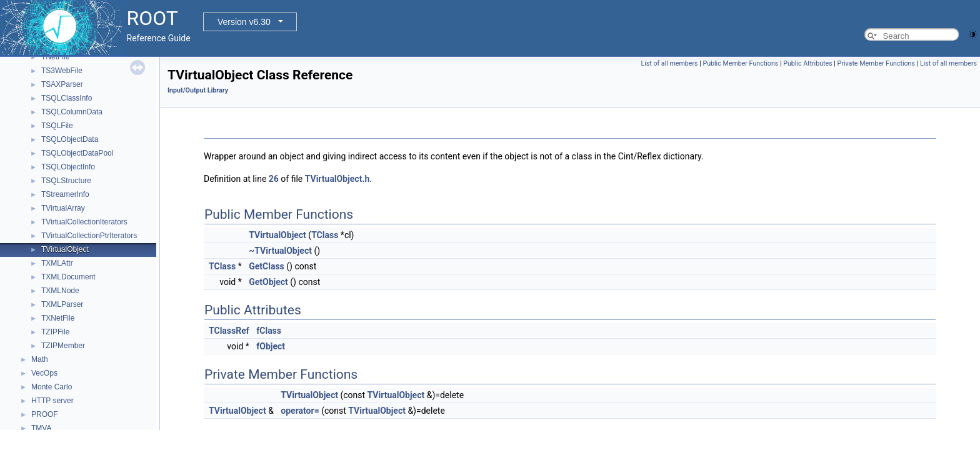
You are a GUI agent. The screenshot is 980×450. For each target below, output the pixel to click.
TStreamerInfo (65, 194)
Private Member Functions (876, 63)
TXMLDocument (68, 277)
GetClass (267, 266)
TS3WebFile (62, 71)
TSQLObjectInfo (68, 167)
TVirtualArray (63, 208)
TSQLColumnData (72, 112)
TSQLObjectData (70, 139)
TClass (325, 235)
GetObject (268, 282)
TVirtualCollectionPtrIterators (89, 236)
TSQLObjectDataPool (77, 153)
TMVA (41, 428)
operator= (300, 411)
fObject (271, 346)
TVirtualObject (65, 249)
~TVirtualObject (280, 251)
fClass (269, 331)
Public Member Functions (740, 63)
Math (40, 359)
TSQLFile (57, 126)
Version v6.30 (244, 22)
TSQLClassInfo (67, 98)
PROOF (45, 414)
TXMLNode (60, 291)
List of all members (669, 63)
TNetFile (55, 57)
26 (274, 179)
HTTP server (52, 401)
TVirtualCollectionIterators (84, 222)
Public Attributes (808, 63)
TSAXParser (62, 84)
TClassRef (229, 331)
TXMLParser (62, 304)
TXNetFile (58, 318)
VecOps (44, 373)
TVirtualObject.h (337, 179)
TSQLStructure (66, 181)
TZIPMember (63, 346)
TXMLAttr (57, 263)
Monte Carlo (52, 387)
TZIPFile (55, 332)
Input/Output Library (198, 90)
